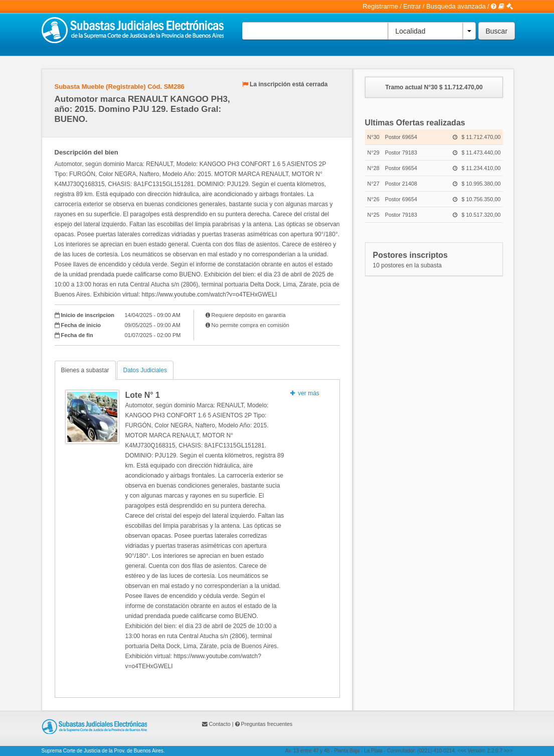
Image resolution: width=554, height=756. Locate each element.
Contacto (220, 724)
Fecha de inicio (81, 325)
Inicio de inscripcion (88, 315)
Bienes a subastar (85, 370)
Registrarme (380, 6)
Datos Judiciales (145, 370)
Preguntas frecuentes (267, 724)
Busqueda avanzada (456, 6)
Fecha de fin (77, 335)
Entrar (412, 6)
